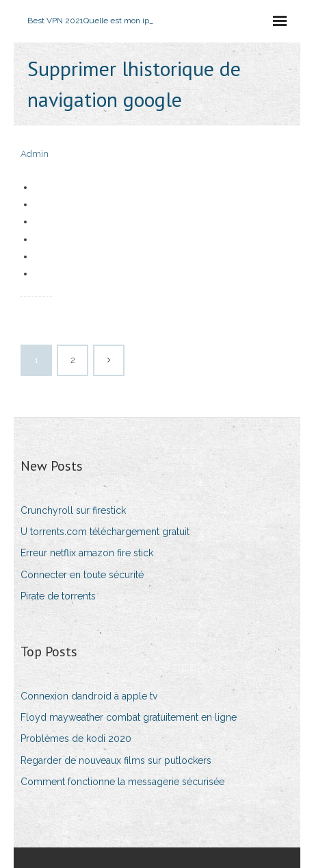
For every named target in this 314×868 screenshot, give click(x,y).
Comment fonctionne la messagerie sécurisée (122, 782)
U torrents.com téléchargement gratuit (105, 532)
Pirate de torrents (58, 596)
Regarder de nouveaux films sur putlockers (116, 760)
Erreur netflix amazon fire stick (87, 553)
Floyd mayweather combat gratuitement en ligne (129, 717)
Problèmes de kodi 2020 (76, 739)
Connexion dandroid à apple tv (89, 696)
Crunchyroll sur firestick (73, 510)
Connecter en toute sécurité (82, 575)
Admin (35, 154)
